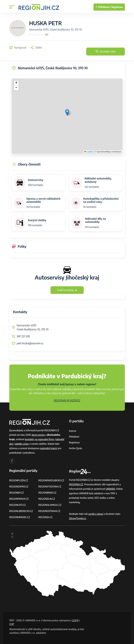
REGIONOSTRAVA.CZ (49, 511)
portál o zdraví (96, 514)
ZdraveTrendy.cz (78, 518)
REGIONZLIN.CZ (47, 499)
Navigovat (18, 48)
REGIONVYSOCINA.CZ (50, 487)
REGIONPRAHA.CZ (19, 499)
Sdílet (36, 48)
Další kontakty (67, 290)
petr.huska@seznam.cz (30, 343)
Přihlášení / (103, 7)
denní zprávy (38, 435)
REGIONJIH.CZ (17, 493)
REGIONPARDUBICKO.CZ (51, 480)
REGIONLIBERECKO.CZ (21, 511)
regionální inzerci (49, 448)
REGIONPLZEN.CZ (19, 480)
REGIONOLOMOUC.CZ (50, 505)
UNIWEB (110, 489)
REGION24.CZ (45, 517)
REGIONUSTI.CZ (18, 505)
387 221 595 (23, 336)
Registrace (117, 7)
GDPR (75, 620)
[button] (67, 112)
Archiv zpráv (76, 448)
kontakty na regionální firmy (40, 439)
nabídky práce (22, 444)
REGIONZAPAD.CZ (19, 487)
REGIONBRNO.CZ (47, 493)
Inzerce (73, 431)
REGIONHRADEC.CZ (20, 517)
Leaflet (88, 152)
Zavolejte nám (105, 52)
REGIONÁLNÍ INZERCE (67, 400)
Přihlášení (74, 437)
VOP (12, 624)
